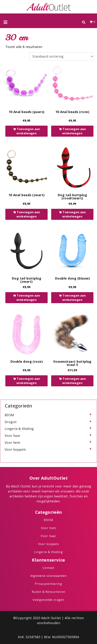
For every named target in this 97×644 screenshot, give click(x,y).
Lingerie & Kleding (19, 429)
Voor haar (12, 436)
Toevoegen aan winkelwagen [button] (28, 131)
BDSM (9, 415)
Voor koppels (15, 449)
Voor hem (12, 442)
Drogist (11, 422)
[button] (84, 22)
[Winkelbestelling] (61, 57)
